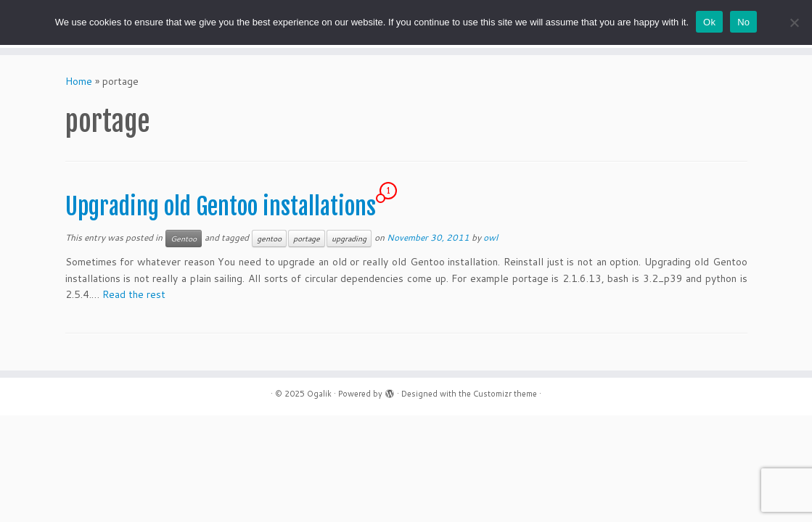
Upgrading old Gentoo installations (221, 207)
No (743, 22)
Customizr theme (505, 394)
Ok (709, 22)
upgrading (349, 239)
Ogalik (319, 394)
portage (307, 239)
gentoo (269, 239)
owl (491, 237)
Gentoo (184, 239)
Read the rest (134, 294)
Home (79, 81)
